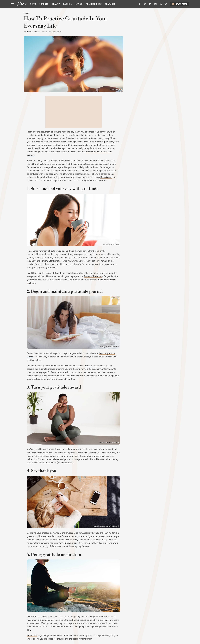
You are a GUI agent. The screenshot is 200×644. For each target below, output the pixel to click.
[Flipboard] (150, 5)
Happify (89, 366)
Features (110, 4)
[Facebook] (139, 5)
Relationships (94, 4)
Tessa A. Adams (33, 32)
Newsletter (180, 4)
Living (79, 4)
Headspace (32, 635)
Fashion (68, 4)
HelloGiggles (106, 177)
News (33, 4)
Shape (75, 543)
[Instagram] (155, 5)
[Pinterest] (145, 5)
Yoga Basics (67, 463)
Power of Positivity (93, 276)
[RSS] (166, 5)
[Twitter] (161, 5)
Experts (44, 4)
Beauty (56, 4)
